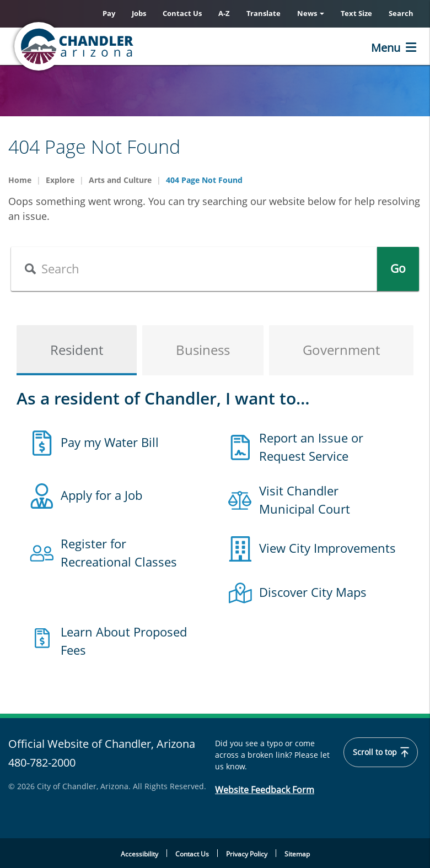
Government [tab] (341, 350)
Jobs (139, 13)
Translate (264, 13)
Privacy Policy (247, 854)
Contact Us (182, 13)
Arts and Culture (120, 180)
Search (401, 13)
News (311, 13)
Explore (60, 180)
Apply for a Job (101, 495)
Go (398, 268)
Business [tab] (203, 350)
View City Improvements (327, 548)
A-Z (224, 13)
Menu (386, 48)
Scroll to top (381, 752)
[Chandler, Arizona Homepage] (119, 46)
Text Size (356, 13)
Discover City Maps (313, 592)
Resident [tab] (77, 350)
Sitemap (297, 854)
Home (20, 180)
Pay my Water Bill (110, 442)
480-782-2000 (42, 762)
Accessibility (139, 854)
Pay (109, 13)
